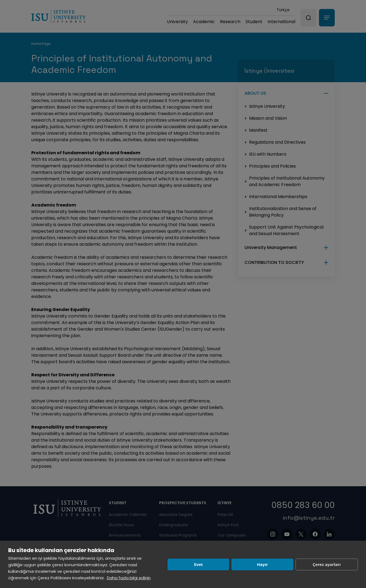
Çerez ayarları (327, 564)
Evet (198, 564)
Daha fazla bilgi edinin (129, 578)
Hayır (262, 564)
